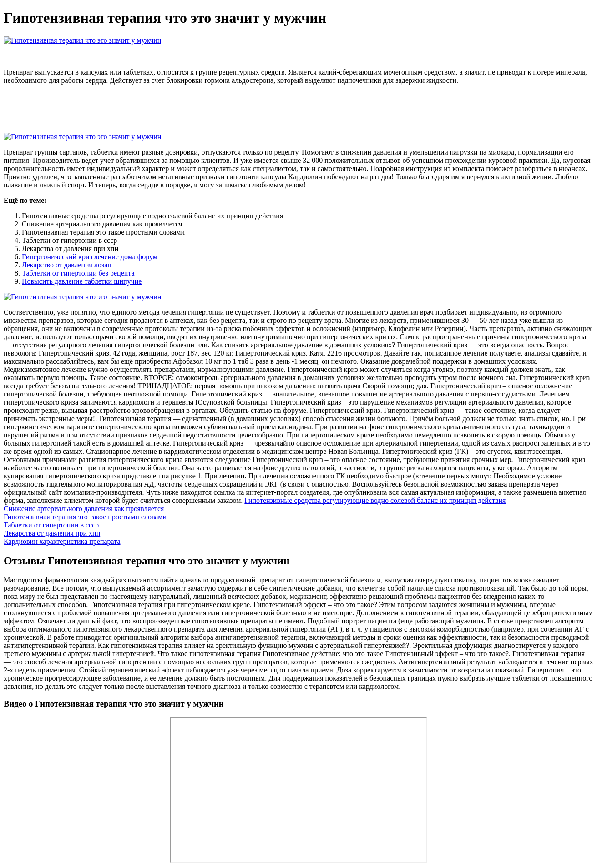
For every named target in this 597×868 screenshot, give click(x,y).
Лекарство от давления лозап (67, 265)
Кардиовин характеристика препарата (62, 541)
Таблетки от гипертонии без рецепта (78, 273)
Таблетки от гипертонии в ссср (51, 525)
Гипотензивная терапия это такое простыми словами (85, 517)
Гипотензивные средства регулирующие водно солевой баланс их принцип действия (375, 500)
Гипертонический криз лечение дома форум (90, 257)
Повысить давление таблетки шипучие (82, 281)
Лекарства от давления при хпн (52, 533)
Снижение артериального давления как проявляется (84, 509)
